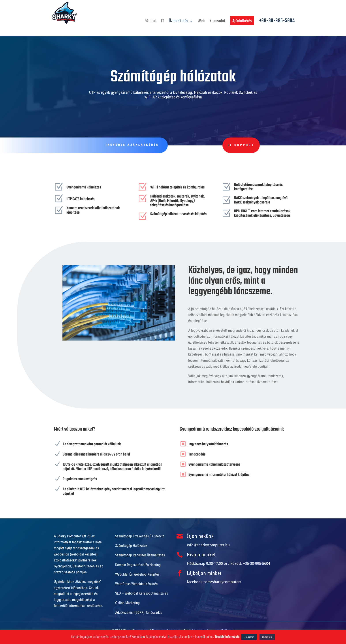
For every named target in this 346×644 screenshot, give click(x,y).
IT (163, 22)
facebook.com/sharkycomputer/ (214, 582)
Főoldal (150, 22)
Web (201, 22)
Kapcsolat (217, 22)
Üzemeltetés (179, 22)
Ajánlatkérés (242, 21)
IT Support (204, 145)
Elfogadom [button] (249, 637)
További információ (227, 637)
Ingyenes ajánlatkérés (129, 145)
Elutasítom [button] (267, 637)
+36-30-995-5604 (277, 22)
